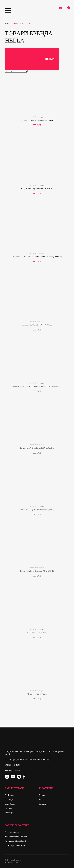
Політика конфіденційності (15, 841)
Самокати (9, 808)
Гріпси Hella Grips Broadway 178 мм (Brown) (37, 509)
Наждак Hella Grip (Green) (37, 633)
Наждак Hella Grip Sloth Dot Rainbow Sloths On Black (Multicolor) (37, 257)
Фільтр (32, 59)
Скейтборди (10, 795)
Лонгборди (9, 799)
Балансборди (10, 804)
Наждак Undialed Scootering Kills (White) (37, 120)
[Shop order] (16, 71)
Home (7, 24)
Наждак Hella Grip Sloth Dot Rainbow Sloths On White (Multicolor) (37, 386)
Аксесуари (9, 813)
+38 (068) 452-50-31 (13, 765)
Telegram (19, 777)
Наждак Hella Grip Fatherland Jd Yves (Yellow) (37, 448)
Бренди (42, 795)
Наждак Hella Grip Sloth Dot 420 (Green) (37, 325)
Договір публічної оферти (15, 845)
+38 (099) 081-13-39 (13, 770)
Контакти (43, 804)
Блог (41, 799)
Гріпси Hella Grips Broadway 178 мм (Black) (37, 571)
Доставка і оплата (12, 832)
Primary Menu (8, 11)
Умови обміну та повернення (16, 837)
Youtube (13, 777)
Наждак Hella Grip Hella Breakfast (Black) (37, 188)
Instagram (7, 777)
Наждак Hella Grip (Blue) (37, 694)
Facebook (24, 777)
